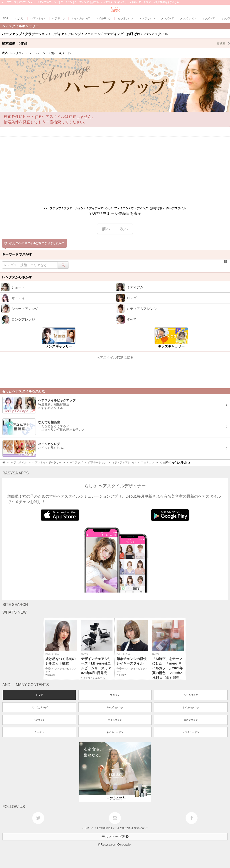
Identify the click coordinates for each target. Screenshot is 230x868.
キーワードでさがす (17, 254)
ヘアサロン (39, 720)
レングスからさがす (17, 277)
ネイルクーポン (115, 732)
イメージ (33, 53)
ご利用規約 (104, 828)
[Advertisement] (115, 170)
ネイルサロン (115, 720)
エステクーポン (191, 732)
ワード (65, 53)
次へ (124, 229)
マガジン (115, 695)
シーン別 (49, 53)
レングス (17, 53)
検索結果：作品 (116, 43)
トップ (39, 695)
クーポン (39, 732)
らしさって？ (89, 828)
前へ (106, 229)
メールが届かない (122, 828)
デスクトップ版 (115, 837)
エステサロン (191, 720)
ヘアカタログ (191, 695)
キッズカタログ (115, 707)
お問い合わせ (141, 828)
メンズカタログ (39, 707)
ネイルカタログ (191, 707)
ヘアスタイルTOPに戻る (115, 357)
